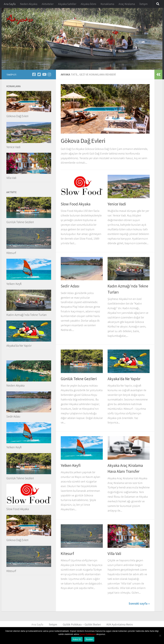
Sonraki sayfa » (139, 603)
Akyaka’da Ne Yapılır (124, 379)
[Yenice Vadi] (49, 74)
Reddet (89, 639)
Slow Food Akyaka (76, 204)
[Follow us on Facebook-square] (34, 74)
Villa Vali (114, 554)
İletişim (143, 4)
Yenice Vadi (117, 204)
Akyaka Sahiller (67, 4)
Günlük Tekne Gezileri (79, 379)
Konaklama (107, 4)
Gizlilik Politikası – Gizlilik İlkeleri (82, 624)
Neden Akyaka (29, 4)
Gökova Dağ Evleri (83, 141)
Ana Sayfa (10, 4)
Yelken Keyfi (71, 465)
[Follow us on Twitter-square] (39, 74)
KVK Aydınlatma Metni (120, 624)
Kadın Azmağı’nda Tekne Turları (27, 315)
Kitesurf (67, 554)
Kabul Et (77, 639)
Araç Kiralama (127, 4)
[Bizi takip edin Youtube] (44, 74)
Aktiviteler (48, 4)
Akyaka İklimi (88, 4)
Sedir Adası (70, 286)
